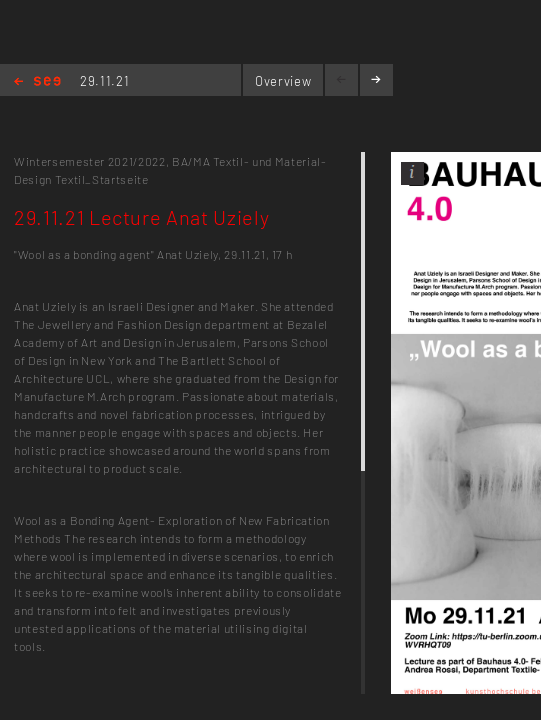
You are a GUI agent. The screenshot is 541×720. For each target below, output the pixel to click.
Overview (283, 81)
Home (37, 82)
